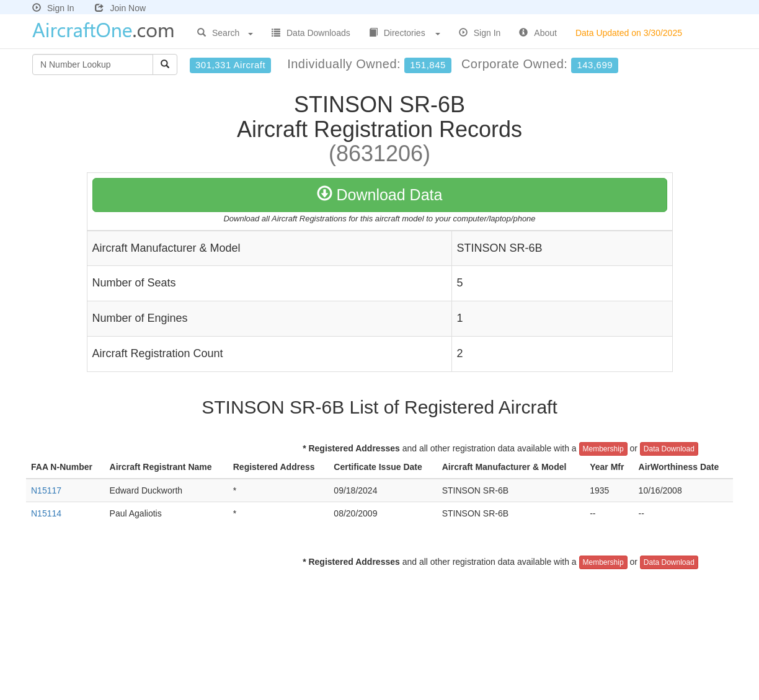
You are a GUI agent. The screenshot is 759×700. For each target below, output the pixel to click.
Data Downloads (311, 33)
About (538, 33)
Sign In (53, 8)
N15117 (46, 490)
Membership (603, 449)
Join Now (120, 8)
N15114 (46, 513)
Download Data (380, 195)
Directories (405, 33)
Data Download (669, 449)
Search (225, 33)
